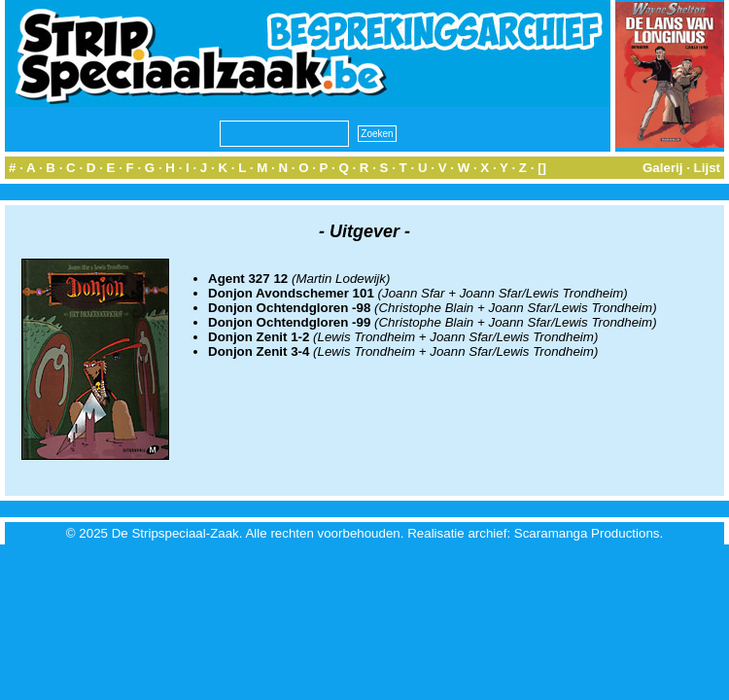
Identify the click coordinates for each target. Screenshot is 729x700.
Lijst (707, 168)
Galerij (663, 168)
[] (542, 168)
